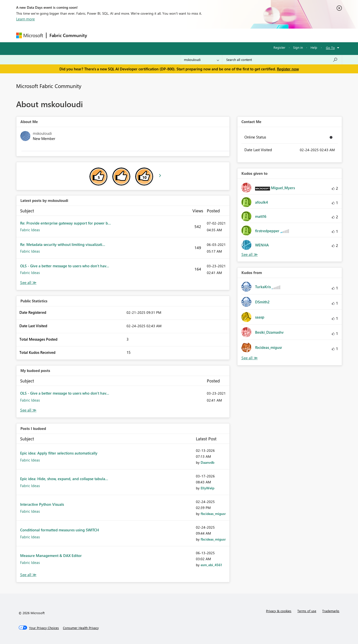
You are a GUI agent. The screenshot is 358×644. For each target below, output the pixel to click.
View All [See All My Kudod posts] (28, 410)
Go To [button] (330, 48)
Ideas (141, 35)
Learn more (25, 19)
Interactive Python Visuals (42, 504)
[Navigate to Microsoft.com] (30, 35)
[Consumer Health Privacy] (81, 628)
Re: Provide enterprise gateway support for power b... (66, 223)
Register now (288, 69)
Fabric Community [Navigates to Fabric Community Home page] (68, 35)
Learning (204, 35)
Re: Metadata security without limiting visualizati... (63, 244)
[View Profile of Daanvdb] (207, 462)
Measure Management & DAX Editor (51, 555)
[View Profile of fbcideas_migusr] (213, 514)
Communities (163, 35)
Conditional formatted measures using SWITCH (60, 530)
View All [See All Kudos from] (250, 358)
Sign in (298, 47)
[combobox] (282, 60)
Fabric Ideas (30, 230)
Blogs (185, 35)
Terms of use (307, 611)
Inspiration (120, 35)
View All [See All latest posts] (28, 283)
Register (279, 47)
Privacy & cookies (279, 611)
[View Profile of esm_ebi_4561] (211, 565)
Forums (98, 35)
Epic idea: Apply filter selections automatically (59, 453)
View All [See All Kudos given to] (250, 254)
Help (314, 47)
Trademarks (331, 611)
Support (225, 35)
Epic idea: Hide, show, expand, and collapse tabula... (64, 479)
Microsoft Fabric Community (49, 86)
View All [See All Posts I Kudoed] (28, 575)
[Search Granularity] (201, 60)
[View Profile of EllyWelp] (207, 488)
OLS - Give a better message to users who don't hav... (65, 266)
